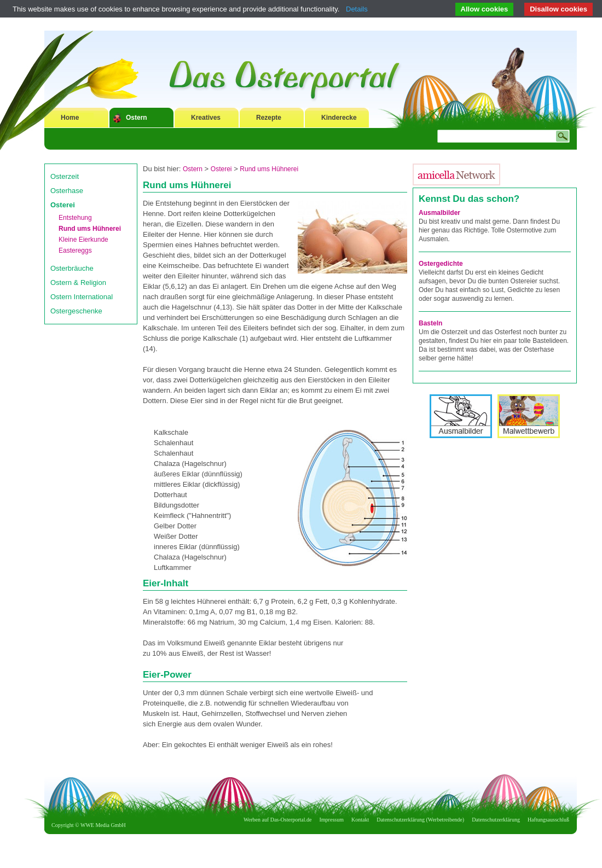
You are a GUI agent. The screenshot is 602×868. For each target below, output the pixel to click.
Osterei (63, 205)
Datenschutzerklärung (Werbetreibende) (420, 820)
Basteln (430, 323)
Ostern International (82, 297)
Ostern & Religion (78, 282)
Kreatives (206, 118)
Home (70, 118)
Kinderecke (339, 118)
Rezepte (269, 118)
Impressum (332, 820)
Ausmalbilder (439, 213)
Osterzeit (65, 176)
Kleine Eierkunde (83, 240)
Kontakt (360, 820)
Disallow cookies (558, 9)
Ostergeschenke (76, 311)
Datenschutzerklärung (496, 820)
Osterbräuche (72, 268)
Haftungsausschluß (548, 820)
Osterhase (67, 191)
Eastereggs (75, 251)
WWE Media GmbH (103, 825)
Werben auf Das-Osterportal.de (277, 820)
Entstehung (75, 218)
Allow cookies (485, 9)
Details (357, 9)
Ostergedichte (441, 264)
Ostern (137, 118)
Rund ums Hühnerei (90, 229)
